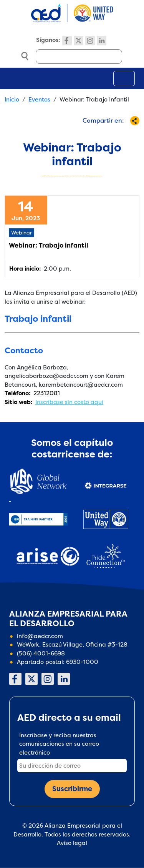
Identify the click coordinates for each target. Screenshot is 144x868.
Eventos (39, 99)
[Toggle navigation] (124, 78)
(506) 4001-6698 (41, 653)
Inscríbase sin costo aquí (69, 402)
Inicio (12, 99)
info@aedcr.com (40, 636)
